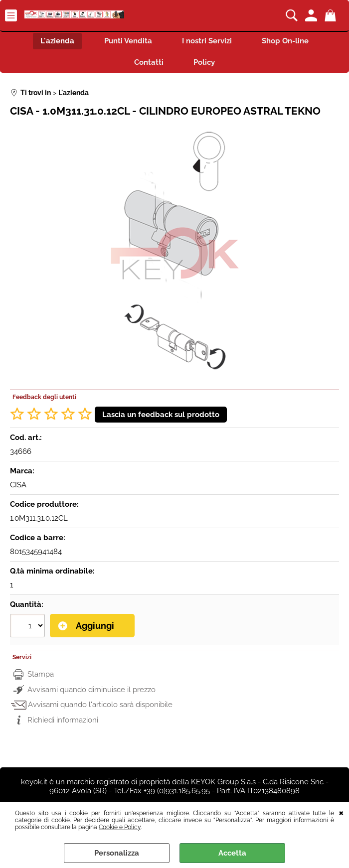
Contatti (149, 62)
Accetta (232, 853)
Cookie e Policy (120, 827)
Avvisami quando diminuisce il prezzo (91, 690)
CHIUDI (341, 812)
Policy (204, 62)
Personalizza (117, 853)
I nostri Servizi (207, 41)
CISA (18, 485)
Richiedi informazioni (63, 720)
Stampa (41, 674)
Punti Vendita (128, 41)
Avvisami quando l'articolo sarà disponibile (100, 705)
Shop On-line (285, 41)
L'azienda (57, 41)
